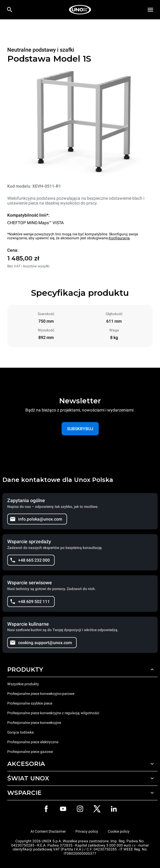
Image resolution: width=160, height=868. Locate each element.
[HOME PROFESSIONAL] (80, 10)
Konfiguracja (119, 238)
